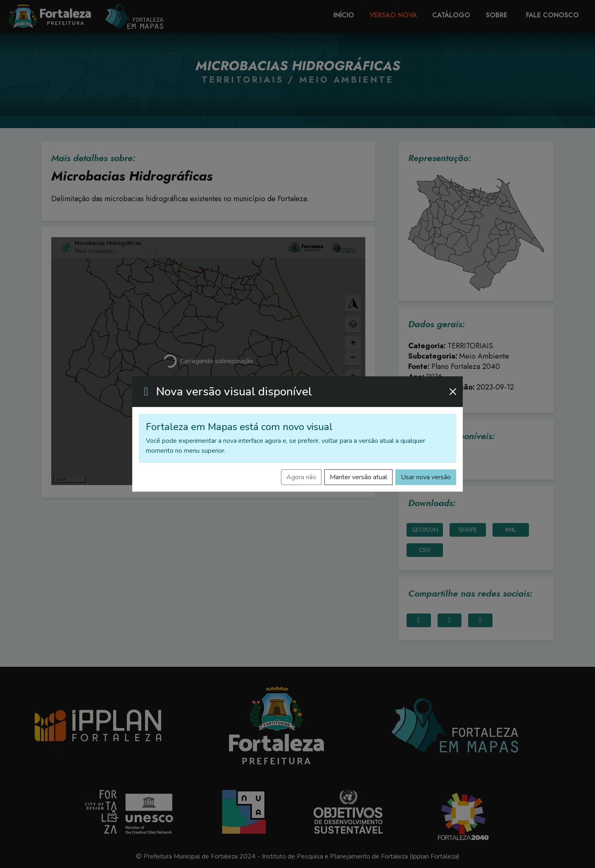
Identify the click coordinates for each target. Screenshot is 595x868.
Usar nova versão (426, 477)
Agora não (301, 477)
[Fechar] (453, 392)
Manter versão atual (358, 477)
